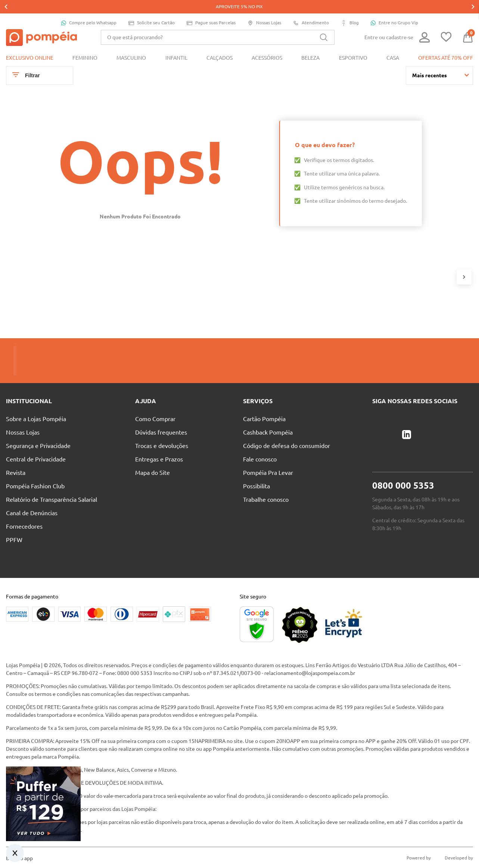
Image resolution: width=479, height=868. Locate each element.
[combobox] (218, 24)
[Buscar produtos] (324, 24)
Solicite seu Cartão (152, 10)
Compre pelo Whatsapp (89, 9)
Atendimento (311, 10)
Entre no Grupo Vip (394, 9)
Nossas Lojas (264, 10)
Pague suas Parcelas (211, 10)
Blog (350, 10)
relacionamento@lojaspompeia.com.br (310, 660)
